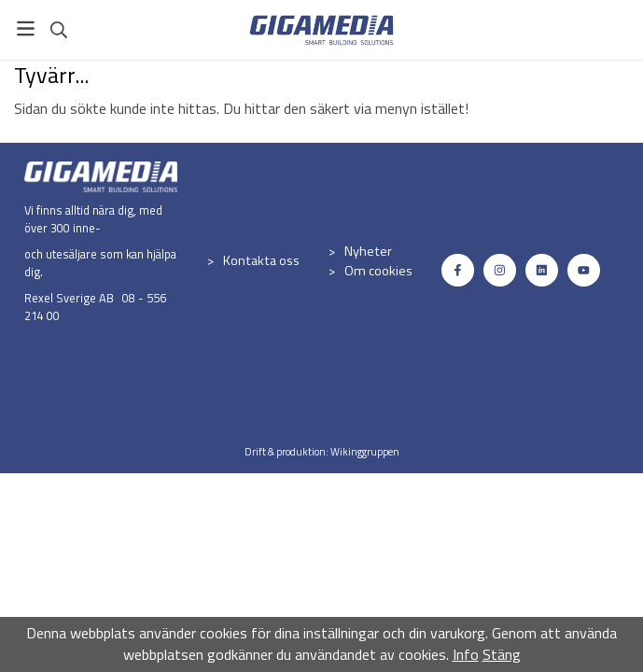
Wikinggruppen (365, 451)
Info (466, 654)
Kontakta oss (261, 260)
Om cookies (378, 271)
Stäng (502, 654)
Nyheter (368, 251)
